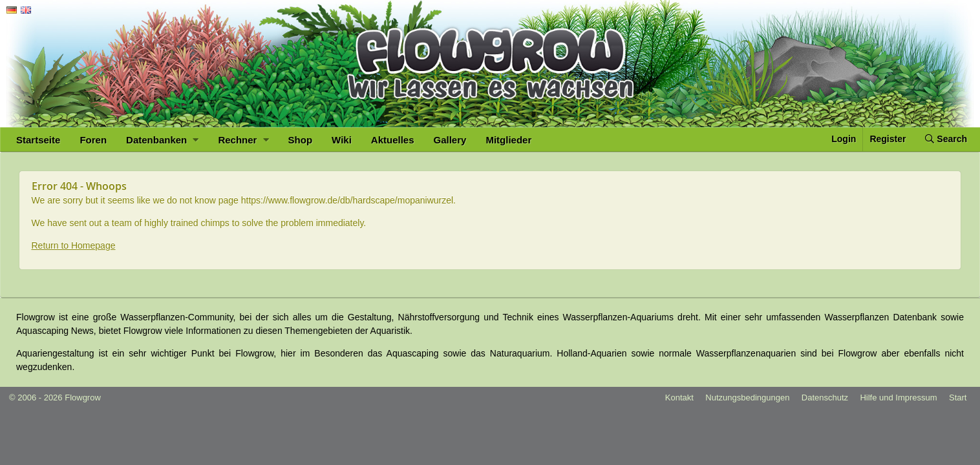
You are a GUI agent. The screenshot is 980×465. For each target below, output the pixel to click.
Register (888, 139)
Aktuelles (393, 140)
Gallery (450, 140)
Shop (301, 140)
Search (946, 139)
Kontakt (679, 398)
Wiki (342, 140)
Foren (93, 140)
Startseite (38, 140)
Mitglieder (508, 140)
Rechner (243, 140)
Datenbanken (162, 140)
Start (958, 398)
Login (844, 139)
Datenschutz (825, 398)
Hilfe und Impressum (898, 398)
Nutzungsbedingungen (747, 398)
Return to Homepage (74, 245)
